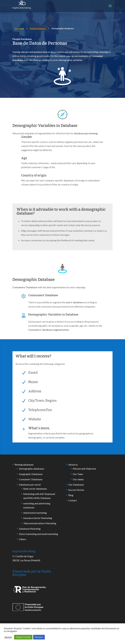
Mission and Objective (84, 469)
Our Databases (76, 485)
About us (73, 465)
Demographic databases (32, 469)
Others (23, 539)
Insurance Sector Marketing (38, 518)
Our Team (78, 474)
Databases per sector (30, 485)
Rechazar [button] (39, 637)
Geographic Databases (31, 474)
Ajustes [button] (8, 637)
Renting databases (38, 28)
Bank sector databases (35, 489)
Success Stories (76, 490)
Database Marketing (30, 529)
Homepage (19, 28)
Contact (73, 500)
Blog (71, 495)
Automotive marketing (35, 513)
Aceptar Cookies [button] (23, 637)
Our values (78, 479)
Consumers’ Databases (31, 479)
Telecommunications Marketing (40, 523)
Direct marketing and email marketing (38, 534)
